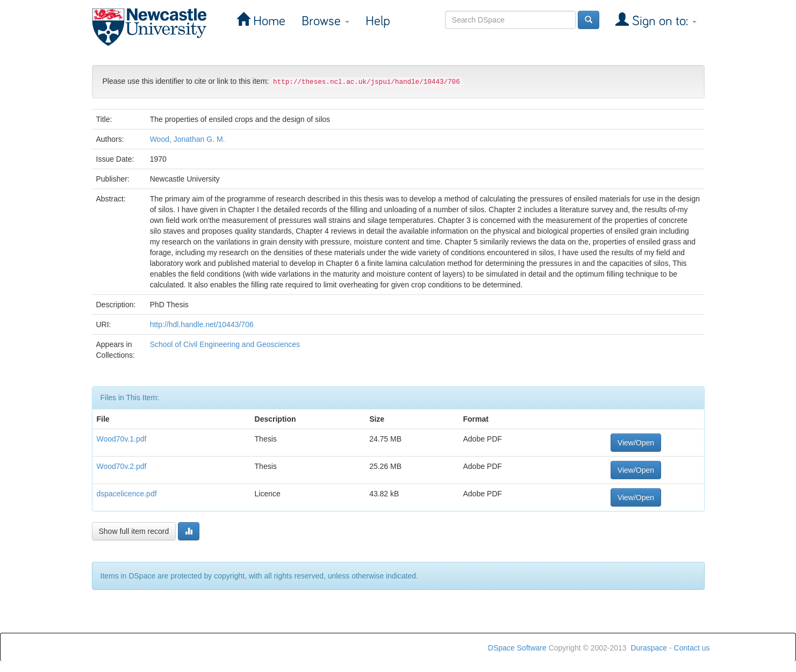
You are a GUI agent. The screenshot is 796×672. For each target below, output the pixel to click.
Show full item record (134, 531)
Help (378, 21)
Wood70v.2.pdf (122, 466)
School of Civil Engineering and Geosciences (225, 344)
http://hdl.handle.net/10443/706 (202, 324)
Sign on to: (663, 21)
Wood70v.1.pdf (122, 439)
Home (268, 21)
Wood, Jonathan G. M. (188, 139)
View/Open (636, 443)
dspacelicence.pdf (127, 494)
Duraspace (649, 648)
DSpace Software (517, 648)
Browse (325, 21)
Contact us (692, 648)
